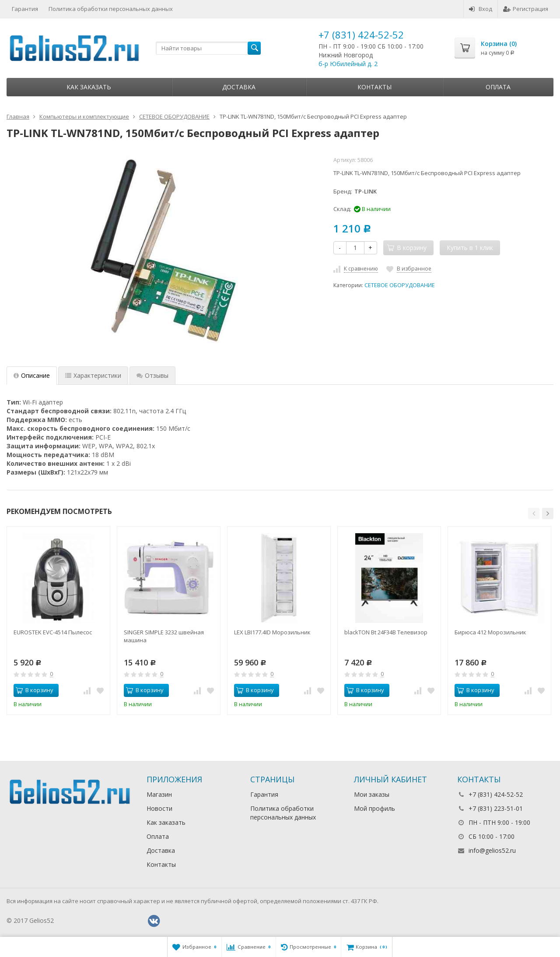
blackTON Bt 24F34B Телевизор (386, 632)
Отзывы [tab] (152, 375)
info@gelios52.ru (492, 850)
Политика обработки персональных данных (111, 9)
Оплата (498, 87)
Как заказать (89, 87)
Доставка (239, 87)
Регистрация (526, 9)
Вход (481, 9)
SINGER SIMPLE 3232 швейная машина (164, 636)
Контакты (374, 87)
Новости (159, 808)
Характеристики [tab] (93, 375)
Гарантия (25, 9)
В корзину (35, 690)
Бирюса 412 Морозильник (490, 632)
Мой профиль (374, 808)
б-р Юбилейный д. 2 (348, 64)
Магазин (159, 794)
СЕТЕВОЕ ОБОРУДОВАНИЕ (400, 285)
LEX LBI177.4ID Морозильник (272, 632)
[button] (534, 514)
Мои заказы (372, 794)
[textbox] (208, 48)
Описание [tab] (32, 375)
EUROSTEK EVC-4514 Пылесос (53, 632)
